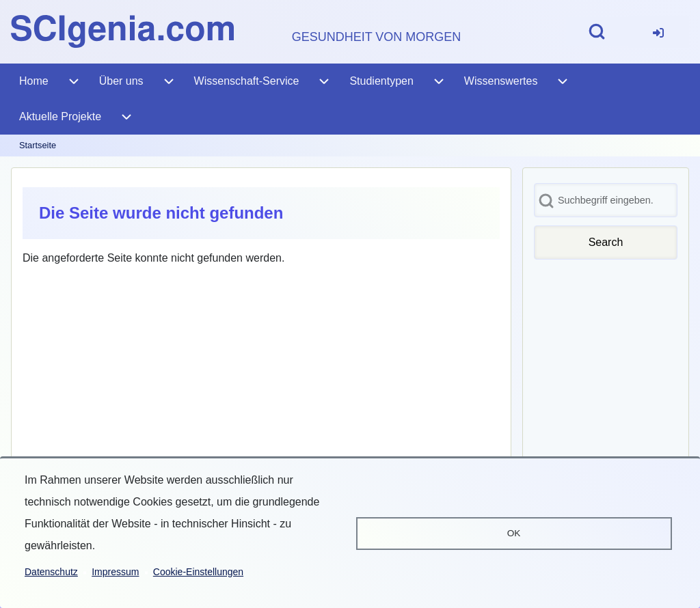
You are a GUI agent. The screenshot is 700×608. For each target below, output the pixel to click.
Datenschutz (51, 572)
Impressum (115, 572)
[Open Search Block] (597, 31)
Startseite (38, 145)
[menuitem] (658, 32)
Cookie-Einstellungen (198, 572)
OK (514, 533)
